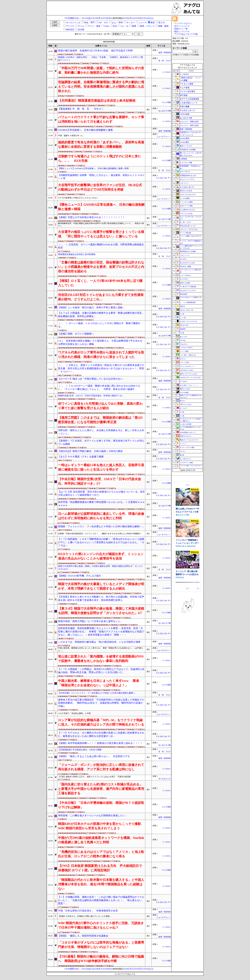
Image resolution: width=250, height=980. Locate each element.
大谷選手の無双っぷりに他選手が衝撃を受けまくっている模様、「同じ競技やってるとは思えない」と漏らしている (101, 234)
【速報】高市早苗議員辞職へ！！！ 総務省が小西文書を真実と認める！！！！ (100, 743)
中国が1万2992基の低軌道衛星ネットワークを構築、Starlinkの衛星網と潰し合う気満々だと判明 (101, 840)
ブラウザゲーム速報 (186, 463)
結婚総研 (183, 329)
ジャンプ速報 (184, 351)
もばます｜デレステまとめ (188, 321)
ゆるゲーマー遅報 (186, 206)
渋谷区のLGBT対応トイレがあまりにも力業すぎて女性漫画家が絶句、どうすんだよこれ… (101, 297)
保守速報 (184, 95)
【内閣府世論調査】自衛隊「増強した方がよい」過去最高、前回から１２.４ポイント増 (101, 177)
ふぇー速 (183, 318)
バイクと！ (183, 444)
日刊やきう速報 (185, 267)
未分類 (81, 30)
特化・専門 (89, 23)
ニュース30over (185, 275)
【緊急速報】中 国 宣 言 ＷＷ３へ (81, 109)
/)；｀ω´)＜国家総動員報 (188, 302)
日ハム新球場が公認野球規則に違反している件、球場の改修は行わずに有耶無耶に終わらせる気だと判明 (101, 516)
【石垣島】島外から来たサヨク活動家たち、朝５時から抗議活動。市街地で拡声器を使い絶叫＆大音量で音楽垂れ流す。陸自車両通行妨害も (101, 598)
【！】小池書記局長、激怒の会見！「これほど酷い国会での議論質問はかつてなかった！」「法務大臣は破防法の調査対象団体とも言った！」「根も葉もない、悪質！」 (101, 900)
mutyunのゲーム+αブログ (188, 290)
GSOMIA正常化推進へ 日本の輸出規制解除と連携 (85, 130)
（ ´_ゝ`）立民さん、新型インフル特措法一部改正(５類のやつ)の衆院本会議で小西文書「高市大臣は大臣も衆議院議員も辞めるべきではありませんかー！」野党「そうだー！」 (101, 368)
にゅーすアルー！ (164, 137)
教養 (134, 26)
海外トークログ (186, 146)
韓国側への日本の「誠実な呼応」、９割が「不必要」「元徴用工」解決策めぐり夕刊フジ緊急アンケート (101, 59)
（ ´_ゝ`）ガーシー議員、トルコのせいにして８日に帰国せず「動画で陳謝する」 (99, 325)
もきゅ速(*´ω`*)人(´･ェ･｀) (189, 385)
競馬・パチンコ (147, 26)
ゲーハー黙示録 (185, 233)
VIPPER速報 (185, 114)
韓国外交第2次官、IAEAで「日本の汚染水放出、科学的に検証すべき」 (91, 396)
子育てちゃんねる (186, 404)
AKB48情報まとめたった (188, 432)
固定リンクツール (182, 31)
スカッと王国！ (185, 363)
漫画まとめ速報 (185, 283)
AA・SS (125, 26)
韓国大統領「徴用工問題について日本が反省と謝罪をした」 (90, 621)
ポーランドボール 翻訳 (187, 448)
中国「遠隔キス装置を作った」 (71, 136)
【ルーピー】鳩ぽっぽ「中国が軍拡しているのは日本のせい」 (92, 379)
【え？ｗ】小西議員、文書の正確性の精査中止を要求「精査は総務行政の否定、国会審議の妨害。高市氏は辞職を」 (101, 315)
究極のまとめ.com (186, 436)
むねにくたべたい (183, 525)
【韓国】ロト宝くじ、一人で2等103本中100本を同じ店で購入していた (100, 283)
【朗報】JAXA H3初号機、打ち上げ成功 (79, 576)
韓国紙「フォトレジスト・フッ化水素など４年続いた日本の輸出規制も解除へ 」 (101, 526)
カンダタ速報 (185, 198)
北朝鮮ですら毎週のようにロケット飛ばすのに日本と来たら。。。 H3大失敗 (99, 158)
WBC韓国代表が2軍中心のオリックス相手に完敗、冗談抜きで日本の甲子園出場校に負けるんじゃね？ (101, 925)
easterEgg (183, 340)
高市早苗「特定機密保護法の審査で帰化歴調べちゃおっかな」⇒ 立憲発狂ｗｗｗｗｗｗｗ (101, 504)
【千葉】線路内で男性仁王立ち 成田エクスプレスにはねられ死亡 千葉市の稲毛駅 (94, 777)
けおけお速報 (184, 392)
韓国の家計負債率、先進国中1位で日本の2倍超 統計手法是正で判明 (95, 51)
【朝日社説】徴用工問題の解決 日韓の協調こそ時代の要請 (90, 451)
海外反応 (70, 30)
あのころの (183, 337)
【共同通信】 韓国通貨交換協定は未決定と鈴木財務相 (97, 101)
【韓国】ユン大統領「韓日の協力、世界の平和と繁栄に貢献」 (92, 308)
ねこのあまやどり (186, 459)
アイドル (70, 26)
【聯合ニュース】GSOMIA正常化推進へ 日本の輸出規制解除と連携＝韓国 (93, 168)
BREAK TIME (184, 325)
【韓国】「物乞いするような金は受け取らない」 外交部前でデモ (94, 756)
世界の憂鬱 (185, 107)
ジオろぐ (183, 451)
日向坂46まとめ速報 (188, 150)
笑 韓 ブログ (165, 61)
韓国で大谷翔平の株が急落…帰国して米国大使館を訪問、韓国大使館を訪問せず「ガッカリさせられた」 (101, 568)
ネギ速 (182, 333)
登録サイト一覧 (181, 29)
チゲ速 (182, 412)
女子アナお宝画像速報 (189, 99)
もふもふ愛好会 (182, 557)
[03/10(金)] (87, 18)
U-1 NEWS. (166, 72)
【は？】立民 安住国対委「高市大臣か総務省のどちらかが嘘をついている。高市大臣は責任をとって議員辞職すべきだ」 (101, 493)
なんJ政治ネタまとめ (187, 210)
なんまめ (183, 259)
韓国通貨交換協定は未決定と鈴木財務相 (77, 254)
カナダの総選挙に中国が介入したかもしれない (78, 198)
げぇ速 (182, 314)
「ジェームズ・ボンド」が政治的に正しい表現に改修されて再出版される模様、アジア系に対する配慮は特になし (101, 767)
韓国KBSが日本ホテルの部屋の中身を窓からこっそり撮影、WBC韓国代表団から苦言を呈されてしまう (101, 826)
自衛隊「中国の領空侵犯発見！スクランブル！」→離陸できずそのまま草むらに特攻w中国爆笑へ (100, 534)
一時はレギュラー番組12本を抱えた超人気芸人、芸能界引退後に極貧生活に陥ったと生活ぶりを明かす (101, 467)
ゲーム (81, 26)
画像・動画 (163, 26)
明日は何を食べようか (188, 226)
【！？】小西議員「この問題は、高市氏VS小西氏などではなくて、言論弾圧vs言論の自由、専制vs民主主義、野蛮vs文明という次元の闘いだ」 (101, 671)
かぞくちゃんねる (186, 213)
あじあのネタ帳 (165, 111)
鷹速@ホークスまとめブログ (189, 440)
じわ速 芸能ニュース (189, 103)
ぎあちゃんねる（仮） (187, 310)
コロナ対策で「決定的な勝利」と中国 (74, 713)
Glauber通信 (184, 142)
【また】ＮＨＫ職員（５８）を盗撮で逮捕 (81, 457)
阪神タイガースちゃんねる (188, 374)
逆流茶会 (180, 494)
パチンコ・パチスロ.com (189, 229)
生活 (115, 26)
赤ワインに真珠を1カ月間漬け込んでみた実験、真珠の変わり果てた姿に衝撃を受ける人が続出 (100, 406)
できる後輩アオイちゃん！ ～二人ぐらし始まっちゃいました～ (187, 522)
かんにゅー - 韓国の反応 (189, 122)
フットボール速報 (186, 202)
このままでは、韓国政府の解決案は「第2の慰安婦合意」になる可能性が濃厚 (99, 642)
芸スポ (162, 23)
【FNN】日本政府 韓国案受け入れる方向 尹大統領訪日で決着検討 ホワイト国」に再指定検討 (100, 868)
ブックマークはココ (183, 23)
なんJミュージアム (187, 179)
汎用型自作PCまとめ (188, 175)
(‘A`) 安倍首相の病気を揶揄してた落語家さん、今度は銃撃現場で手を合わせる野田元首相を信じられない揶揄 (100, 342)
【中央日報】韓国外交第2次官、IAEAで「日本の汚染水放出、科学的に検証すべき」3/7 (99, 481)
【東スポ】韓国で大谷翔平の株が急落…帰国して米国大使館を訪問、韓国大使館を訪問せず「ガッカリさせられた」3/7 (101, 611)
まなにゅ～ (183, 359)
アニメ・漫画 (94, 26)
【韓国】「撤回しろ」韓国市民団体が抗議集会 (83, 936)
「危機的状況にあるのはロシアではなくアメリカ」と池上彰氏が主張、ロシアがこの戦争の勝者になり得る (101, 854)
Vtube (107, 26)
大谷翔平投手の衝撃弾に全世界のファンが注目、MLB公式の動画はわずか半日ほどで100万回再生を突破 (100, 187)
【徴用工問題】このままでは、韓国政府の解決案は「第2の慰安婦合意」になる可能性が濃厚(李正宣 (100, 420)
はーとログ (183, 408)
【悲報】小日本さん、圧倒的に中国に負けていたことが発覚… (85, 916)
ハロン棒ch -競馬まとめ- (188, 355)
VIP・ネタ (103, 23)
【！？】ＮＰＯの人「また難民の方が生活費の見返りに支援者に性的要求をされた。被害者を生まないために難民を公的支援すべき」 (101, 734)
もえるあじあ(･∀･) (163, 178)
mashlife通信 (185, 138)
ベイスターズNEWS (186, 348)
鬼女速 (182, 455)
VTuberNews (184, 344)
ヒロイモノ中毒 (186, 163)
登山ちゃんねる (186, 191)
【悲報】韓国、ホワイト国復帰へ (76, 334)
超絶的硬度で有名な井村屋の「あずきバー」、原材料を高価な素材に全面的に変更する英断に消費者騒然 (101, 144)
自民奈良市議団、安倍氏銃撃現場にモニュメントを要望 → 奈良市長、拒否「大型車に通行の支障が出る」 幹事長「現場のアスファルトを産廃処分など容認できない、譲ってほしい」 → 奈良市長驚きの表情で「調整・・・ (101, 632)
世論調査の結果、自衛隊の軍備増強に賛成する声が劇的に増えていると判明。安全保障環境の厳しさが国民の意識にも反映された (101, 87)
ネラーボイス (185, 172)
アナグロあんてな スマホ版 (186, 34)
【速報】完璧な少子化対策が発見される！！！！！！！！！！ (92, 217)
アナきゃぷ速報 (187, 84)
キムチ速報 (166, 102)
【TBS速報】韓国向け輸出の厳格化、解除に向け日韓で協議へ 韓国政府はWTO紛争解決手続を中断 (101, 959)
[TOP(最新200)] (72, 18)
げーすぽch (183, 381)
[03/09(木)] (97, 18)
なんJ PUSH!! (184, 279)
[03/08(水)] (107, 18)
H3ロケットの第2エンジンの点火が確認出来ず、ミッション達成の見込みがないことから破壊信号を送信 (101, 556)
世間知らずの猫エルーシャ (187, 552)
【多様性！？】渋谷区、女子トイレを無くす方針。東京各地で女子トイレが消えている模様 (101, 442)
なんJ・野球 (117, 23)
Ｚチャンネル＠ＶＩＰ (187, 366)
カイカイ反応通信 (187, 91)
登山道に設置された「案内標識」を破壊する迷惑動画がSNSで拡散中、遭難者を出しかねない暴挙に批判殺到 (101, 659)
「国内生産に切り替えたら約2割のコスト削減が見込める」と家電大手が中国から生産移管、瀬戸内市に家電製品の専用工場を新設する (101, 789)
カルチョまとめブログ (188, 194)
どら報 (182, 416)
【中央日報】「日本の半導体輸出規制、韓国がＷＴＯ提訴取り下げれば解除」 (101, 805)
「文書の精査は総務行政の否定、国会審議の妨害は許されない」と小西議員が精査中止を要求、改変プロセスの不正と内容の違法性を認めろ (101, 267)
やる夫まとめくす (187, 110)
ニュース (143, 23)
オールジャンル (73, 23)
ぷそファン (184, 183)
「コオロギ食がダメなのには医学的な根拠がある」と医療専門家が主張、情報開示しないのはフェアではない (101, 945)
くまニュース (185, 255)
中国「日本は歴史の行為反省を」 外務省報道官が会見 (88, 911)
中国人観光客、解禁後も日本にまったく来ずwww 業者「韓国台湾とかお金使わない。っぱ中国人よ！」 (101, 649)
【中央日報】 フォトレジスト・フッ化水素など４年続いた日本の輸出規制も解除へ (97, 693)
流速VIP (182, 306)
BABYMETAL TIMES (187, 370)
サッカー (131, 23)
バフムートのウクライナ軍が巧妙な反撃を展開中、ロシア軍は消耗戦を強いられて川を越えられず (101, 119)
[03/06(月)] (128, 18)
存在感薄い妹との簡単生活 (187, 489)
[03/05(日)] (138, 18)
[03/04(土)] (148, 18)
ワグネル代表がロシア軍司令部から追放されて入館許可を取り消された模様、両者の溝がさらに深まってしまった (101, 355)
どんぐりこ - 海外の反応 (189, 125)
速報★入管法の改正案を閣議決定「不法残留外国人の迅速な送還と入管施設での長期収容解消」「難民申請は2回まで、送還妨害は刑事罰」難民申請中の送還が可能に (101, 703)
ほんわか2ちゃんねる (187, 263)
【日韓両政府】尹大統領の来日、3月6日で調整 (80, 750)
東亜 (153, 23)
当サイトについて (182, 26)
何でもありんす (165, 779)
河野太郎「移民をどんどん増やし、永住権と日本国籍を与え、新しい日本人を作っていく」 (101, 432)
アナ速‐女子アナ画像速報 (188, 287)
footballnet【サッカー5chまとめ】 (190, 378)
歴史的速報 (183, 294)
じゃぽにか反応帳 (186, 424)
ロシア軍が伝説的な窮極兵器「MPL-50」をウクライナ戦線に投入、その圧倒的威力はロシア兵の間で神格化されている (101, 722)
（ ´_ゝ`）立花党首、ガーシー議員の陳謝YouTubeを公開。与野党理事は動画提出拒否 (101, 246)
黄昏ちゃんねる (185, 389)
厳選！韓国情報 (165, 53)
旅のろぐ (183, 401)
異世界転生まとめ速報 (188, 251)
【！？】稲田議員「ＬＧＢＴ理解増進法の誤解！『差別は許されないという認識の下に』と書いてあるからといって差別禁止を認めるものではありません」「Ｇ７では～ (101, 542)
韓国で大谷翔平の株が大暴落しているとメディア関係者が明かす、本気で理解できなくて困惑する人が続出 (101, 586)
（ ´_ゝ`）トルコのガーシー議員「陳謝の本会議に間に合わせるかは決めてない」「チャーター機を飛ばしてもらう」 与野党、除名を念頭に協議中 (99, 387)
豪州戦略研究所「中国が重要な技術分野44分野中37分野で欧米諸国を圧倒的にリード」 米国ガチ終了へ (101, 225)
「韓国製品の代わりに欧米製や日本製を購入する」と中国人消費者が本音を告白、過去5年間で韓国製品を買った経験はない (101, 884)
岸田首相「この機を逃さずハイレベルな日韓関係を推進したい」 (93, 815)
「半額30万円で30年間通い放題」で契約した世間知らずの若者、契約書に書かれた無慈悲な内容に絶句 (101, 70)
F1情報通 (183, 159)
